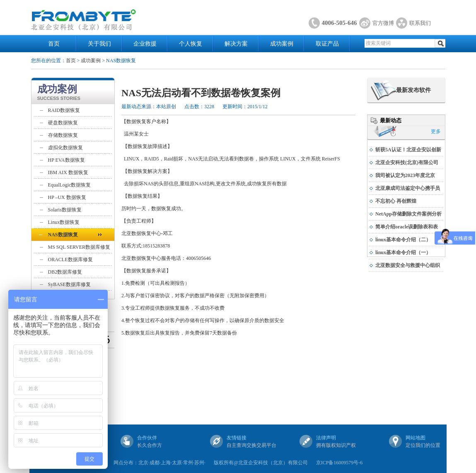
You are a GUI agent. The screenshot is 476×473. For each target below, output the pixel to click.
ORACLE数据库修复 (70, 260)
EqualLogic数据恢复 (70, 185)
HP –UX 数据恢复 (67, 197)
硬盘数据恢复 (63, 123)
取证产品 (327, 44)
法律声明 (326, 438)
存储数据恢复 (63, 135)
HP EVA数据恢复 (66, 160)
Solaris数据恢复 (65, 210)
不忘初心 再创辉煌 (396, 201)
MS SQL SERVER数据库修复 (79, 247)
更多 (436, 131)
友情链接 (237, 438)
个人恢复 (191, 44)
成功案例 (282, 44)
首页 (54, 44)
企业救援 (145, 44)
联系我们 (420, 23)
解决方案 (236, 44)
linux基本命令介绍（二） (403, 240)
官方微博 (383, 23)
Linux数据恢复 (64, 222)
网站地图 (416, 438)
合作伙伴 (147, 438)
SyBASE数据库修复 (69, 284)
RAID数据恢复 (64, 110)
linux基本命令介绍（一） (403, 252)
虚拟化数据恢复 (65, 148)
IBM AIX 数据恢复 (68, 172)
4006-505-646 (339, 23)
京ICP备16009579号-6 (339, 463)
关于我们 (99, 44)
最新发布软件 (413, 90)
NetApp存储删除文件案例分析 (408, 214)
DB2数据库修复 (65, 272)
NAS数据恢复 (63, 235)
